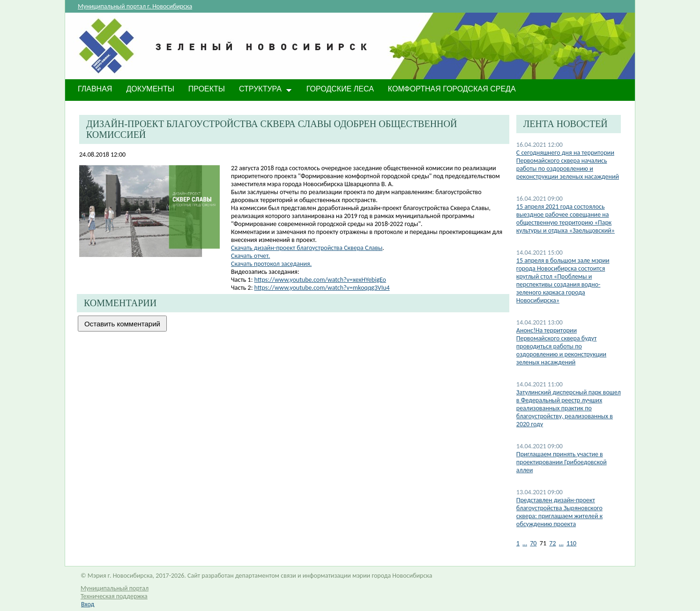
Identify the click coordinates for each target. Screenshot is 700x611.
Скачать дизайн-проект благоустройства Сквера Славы (307, 248)
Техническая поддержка (114, 596)
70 (533, 543)
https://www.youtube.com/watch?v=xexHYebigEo (320, 280)
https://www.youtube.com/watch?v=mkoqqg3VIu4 (322, 288)
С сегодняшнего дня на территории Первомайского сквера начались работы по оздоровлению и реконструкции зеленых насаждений (568, 165)
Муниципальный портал (115, 588)
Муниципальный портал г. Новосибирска (135, 6)
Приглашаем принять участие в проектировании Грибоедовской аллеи (562, 462)
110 (571, 543)
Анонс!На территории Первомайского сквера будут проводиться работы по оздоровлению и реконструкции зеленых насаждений (561, 346)
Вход (88, 604)
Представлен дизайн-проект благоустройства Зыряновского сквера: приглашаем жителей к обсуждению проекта (559, 512)
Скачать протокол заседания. (271, 264)
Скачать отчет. (250, 256)
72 (552, 543)
